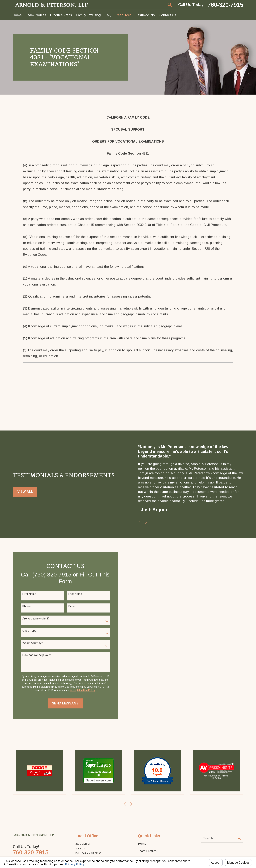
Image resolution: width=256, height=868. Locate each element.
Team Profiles (147, 851)
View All (25, 492)
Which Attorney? (32, 643)
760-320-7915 (225, 5)
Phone (26, 606)
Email (71, 606)
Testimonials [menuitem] (145, 15)
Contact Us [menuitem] (167, 15)
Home (142, 844)
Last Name (75, 594)
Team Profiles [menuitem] (36, 15)
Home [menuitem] (17, 15)
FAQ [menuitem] (108, 15)
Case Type (29, 631)
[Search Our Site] (239, 838)
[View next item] (146, 522)
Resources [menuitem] (123, 15)
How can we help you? (36, 655)
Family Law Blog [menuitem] (88, 15)
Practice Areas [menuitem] (61, 15)
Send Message (65, 703)
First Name (29, 594)
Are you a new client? (36, 618)
